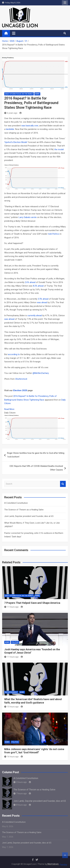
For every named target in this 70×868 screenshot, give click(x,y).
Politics (15, 642)
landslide (10, 129)
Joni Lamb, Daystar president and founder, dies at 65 (29, 516)
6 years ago (11, 113)
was (23, 126)
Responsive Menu (65, 3)
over (36, 126)
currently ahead (35, 315)
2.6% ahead (30, 282)
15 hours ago (11, 707)
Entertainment (11, 692)
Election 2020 (20, 390)
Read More (9, 409)
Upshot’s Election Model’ (16, 142)
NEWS (37, 94)
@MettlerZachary (41, 373)
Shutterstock (21, 379)
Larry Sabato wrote (28, 217)
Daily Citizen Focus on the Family (19, 94)
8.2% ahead (38, 286)
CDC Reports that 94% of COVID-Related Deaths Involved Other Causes (36, 468)
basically (30, 126)
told (54, 234)
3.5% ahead (43, 299)
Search (63, 484)
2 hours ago (20, 782)
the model (59, 149)
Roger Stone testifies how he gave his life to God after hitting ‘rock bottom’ (36, 455)
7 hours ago (20, 793)
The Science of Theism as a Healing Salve (24, 510)
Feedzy (63, 865)
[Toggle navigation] (14, 33)
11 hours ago (11, 607)
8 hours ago (20, 805)
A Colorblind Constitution (16, 503)
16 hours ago (11, 757)
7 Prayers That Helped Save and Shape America (32, 603)
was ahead (42, 302)
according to (14, 354)
